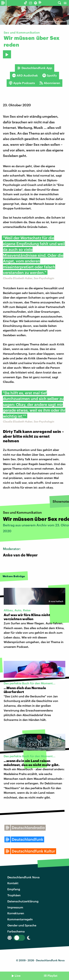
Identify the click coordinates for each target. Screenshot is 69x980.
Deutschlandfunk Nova (23, 877)
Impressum (15, 907)
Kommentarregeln (20, 919)
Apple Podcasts (22, 83)
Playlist (52, 976)
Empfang (14, 889)
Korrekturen (16, 913)
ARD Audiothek (25, 75)
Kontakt (13, 883)
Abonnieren (50, 83)
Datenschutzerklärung (23, 901)
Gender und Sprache (22, 925)
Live (18, 976)
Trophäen (14, 895)
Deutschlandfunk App (35, 68)
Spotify (50, 75)
